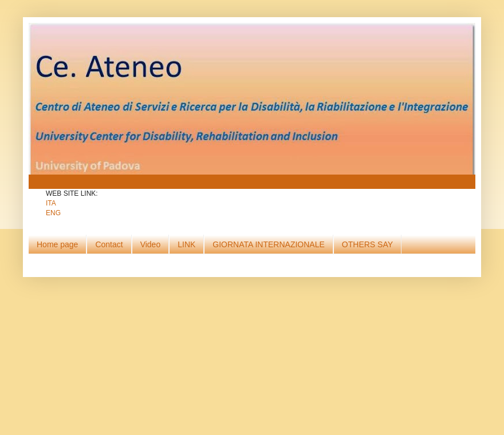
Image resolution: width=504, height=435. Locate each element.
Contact (109, 244)
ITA (51, 203)
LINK (186, 244)
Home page (57, 244)
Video (151, 244)
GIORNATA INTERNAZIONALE (269, 244)
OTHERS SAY (367, 244)
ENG (53, 213)
